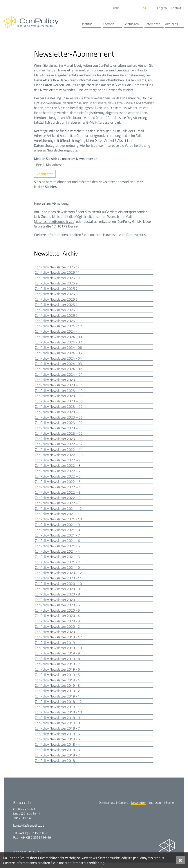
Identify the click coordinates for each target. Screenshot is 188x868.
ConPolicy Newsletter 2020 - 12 (58, 576)
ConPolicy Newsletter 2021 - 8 (57, 533)
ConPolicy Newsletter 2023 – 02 (59, 435)
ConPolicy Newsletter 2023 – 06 (59, 414)
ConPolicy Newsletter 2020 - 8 (57, 598)
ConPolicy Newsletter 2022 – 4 (58, 489)
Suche (170, 808)
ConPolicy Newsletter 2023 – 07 (59, 408)
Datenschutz (107, 808)
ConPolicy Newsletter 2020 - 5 (57, 614)
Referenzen (152, 24)
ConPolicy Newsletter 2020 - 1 (57, 636)
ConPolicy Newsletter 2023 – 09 (59, 397)
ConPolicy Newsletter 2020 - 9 (57, 593)
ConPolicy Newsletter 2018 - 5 (57, 744)
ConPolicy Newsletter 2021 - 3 (57, 560)
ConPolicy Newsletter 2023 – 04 (59, 424)
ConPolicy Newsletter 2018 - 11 (58, 712)
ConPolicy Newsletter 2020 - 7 (57, 603)
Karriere (123, 808)
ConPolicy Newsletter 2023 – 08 (59, 403)
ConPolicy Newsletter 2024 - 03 (58, 365)
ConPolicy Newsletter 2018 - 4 (57, 750)
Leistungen (131, 24)
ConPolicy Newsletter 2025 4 (56, 305)
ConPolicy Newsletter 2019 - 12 (58, 641)
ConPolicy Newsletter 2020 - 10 (58, 587)
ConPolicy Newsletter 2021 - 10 (58, 522)
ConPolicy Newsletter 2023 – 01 (59, 441)
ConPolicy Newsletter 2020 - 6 (57, 609)
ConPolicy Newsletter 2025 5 (56, 300)
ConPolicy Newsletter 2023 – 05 (59, 419)
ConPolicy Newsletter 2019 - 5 (57, 679)
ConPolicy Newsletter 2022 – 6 (58, 479)
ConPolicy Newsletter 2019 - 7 (57, 668)
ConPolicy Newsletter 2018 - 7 (57, 733)
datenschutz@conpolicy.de (55, 222)
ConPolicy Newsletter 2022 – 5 (58, 484)
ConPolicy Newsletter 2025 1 (56, 322)
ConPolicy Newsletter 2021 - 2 (57, 566)
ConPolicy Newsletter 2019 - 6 (57, 674)
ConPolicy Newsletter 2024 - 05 (58, 354)
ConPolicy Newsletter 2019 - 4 (57, 685)
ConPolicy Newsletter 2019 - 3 (57, 690)
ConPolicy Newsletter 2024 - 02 (58, 370)
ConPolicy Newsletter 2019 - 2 (57, 696)
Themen (109, 24)
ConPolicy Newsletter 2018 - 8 (57, 728)
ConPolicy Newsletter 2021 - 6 (57, 544)
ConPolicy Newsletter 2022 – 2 (58, 500)
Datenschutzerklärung (88, 863)
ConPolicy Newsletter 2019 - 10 (58, 652)
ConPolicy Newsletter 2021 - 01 (58, 571)
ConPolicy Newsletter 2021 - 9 (57, 528)
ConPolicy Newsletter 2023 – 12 (59, 381)
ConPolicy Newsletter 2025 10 (57, 278)
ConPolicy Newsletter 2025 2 (56, 316)
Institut (87, 24)
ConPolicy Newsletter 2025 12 (57, 267)
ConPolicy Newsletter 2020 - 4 (57, 620)
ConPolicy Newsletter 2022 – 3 (58, 495)
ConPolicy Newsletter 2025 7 (56, 289)
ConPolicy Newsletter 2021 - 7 (57, 538)
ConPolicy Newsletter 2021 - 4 (57, 555)
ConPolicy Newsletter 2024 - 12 (58, 327)
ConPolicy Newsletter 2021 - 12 (58, 511)
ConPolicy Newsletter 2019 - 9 (57, 658)
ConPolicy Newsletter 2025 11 (57, 273)
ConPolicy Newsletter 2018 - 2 (57, 761)
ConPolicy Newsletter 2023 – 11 (59, 387)
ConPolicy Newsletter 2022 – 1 (58, 506)
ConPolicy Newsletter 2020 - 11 (58, 582)
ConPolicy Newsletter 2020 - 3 (57, 625)
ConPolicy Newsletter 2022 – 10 (59, 457)
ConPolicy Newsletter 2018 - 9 (57, 723)
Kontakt (176, 8)
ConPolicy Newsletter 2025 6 (56, 294)
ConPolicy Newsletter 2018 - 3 (57, 755)
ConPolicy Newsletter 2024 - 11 (58, 332)
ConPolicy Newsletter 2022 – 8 (58, 468)
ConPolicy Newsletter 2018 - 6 (57, 739)
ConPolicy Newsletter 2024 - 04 (58, 359)
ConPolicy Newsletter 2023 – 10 (59, 392)
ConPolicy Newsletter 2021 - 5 (57, 549)
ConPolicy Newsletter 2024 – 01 (59, 376)
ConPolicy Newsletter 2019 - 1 (57, 701)
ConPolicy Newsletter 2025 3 (56, 311)
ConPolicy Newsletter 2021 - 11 (58, 517)
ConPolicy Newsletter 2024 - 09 (58, 338)
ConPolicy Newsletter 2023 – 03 (59, 430)
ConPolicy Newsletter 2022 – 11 (59, 452)
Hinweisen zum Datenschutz (124, 235)
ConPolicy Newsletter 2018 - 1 (57, 766)
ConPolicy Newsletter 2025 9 (56, 284)
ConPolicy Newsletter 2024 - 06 (58, 349)
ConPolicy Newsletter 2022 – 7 (58, 473)
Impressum (156, 808)
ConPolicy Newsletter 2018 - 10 (58, 717)
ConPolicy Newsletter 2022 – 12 (59, 446)
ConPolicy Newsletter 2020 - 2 (57, 631)
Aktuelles (171, 24)
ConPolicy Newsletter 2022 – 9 (58, 463)
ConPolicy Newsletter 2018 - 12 (58, 706)
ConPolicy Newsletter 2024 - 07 (58, 343)
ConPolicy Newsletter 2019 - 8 (57, 663)
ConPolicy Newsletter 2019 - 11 (58, 647)
